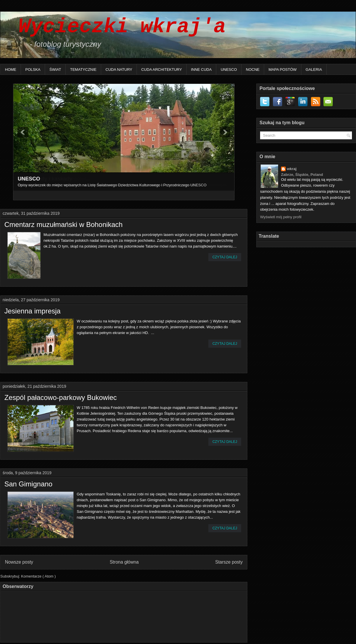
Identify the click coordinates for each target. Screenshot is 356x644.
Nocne (253, 70)
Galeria (314, 70)
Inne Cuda (201, 70)
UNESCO (229, 70)
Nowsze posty (19, 562)
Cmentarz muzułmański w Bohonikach (63, 225)
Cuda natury (119, 70)
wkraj (292, 169)
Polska (33, 70)
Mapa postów (283, 70)
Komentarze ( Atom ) (39, 576)
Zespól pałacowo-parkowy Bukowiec (61, 398)
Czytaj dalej (225, 257)
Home (11, 70)
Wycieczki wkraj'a (116, 27)
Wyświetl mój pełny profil (281, 217)
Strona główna (124, 562)
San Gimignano (28, 484)
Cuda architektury (162, 70)
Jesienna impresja (32, 311)
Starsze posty (229, 562)
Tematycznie (83, 70)
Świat (55, 70)
